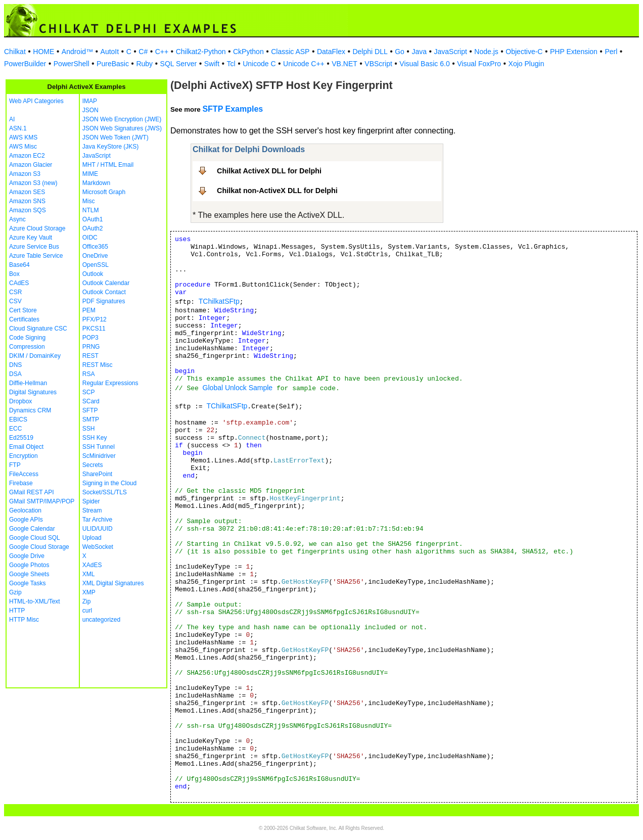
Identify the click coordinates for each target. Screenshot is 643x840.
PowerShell (72, 64)
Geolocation (25, 510)
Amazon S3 (25, 174)
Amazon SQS (28, 210)
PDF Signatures (104, 301)
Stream (92, 510)
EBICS (18, 419)
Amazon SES (27, 192)
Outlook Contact (104, 292)
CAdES (19, 283)
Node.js (486, 52)
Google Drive (27, 556)
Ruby (144, 64)
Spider (91, 501)
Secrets (93, 465)
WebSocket (98, 547)
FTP (15, 465)
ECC (15, 429)
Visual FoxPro (479, 64)
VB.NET (345, 64)
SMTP (91, 419)
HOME (43, 52)
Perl (611, 52)
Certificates (24, 319)
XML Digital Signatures (113, 583)
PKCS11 (94, 329)
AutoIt (110, 52)
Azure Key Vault (31, 238)
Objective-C (524, 52)
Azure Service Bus (34, 247)
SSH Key (95, 438)
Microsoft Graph (104, 192)
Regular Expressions (110, 383)
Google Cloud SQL (35, 538)
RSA (89, 374)
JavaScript (451, 52)
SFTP (90, 410)
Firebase (21, 483)
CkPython (248, 52)
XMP (89, 592)
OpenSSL (96, 265)
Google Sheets (29, 574)
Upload (92, 538)
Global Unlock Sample (238, 388)
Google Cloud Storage (39, 547)
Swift (212, 64)
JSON (90, 110)
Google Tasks (28, 583)
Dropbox (20, 401)
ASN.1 (18, 128)
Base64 (19, 265)
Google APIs (26, 520)
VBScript (378, 64)
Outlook (93, 274)
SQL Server (179, 64)
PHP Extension (574, 52)
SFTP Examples (233, 109)
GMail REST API (31, 492)
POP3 (90, 338)
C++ (162, 52)
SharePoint (97, 474)
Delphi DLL (370, 52)
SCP (89, 392)
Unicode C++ (304, 64)
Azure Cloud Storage (37, 228)
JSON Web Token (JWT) (116, 137)
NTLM (91, 210)
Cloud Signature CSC (38, 329)
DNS (15, 365)
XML (89, 574)
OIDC (90, 238)
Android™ (77, 52)
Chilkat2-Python (201, 52)
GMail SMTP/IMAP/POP (42, 501)
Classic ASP (290, 52)
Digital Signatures (33, 392)
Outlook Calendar (106, 283)
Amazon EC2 (27, 156)
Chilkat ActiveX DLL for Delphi (269, 171)
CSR (15, 292)
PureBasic (113, 64)
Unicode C (259, 64)
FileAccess (24, 474)
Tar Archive (97, 520)
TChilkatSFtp (219, 301)
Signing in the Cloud (109, 483)
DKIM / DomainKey (35, 356)
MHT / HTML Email (108, 165)
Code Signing (27, 338)
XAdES (92, 565)
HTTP (17, 611)
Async (17, 219)
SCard (91, 401)
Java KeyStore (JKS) (110, 147)
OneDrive (95, 256)
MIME (90, 174)
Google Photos (29, 565)
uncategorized (101, 620)
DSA (15, 374)
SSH (89, 429)
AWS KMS (23, 137)
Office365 (95, 247)
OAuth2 (93, 228)
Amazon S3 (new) (33, 183)
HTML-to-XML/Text (35, 601)
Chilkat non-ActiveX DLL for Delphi (277, 191)
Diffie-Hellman (28, 383)
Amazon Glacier (31, 165)
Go (400, 52)
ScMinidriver (99, 456)
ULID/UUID (98, 529)
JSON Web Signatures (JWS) (122, 128)
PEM (89, 310)
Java (419, 52)
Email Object (26, 447)
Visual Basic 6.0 (424, 64)
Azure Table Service (36, 256)
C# (143, 52)
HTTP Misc (24, 620)
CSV (15, 301)
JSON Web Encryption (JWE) (122, 119)
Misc (89, 201)
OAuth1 (93, 219)
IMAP (90, 101)
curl (87, 611)
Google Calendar (32, 529)
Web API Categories (36, 101)
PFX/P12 (95, 319)
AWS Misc (23, 147)
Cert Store (23, 310)
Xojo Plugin (526, 64)
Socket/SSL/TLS (105, 492)
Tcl (231, 64)
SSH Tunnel (99, 447)
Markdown (96, 183)
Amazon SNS (27, 201)
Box (14, 274)
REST (90, 356)
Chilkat (15, 52)
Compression (27, 347)
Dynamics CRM (30, 410)
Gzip (15, 592)
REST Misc (98, 365)
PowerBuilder (25, 64)
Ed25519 (21, 438)
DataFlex (331, 52)
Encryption (24, 456)
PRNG (91, 347)
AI (12, 119)
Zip (87, 601)
